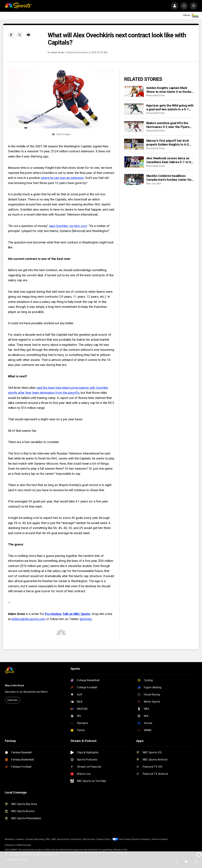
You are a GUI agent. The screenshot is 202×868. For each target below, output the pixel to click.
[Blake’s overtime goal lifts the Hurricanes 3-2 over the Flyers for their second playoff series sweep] (134, 127)
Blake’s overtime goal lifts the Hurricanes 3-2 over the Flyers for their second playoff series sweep (168, 125)
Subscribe (13, 700)
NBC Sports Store (61, 839)
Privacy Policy (103, 839)
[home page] (18, 6)
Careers (20, 839)
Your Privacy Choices (129, 839)
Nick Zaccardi (154, 184)
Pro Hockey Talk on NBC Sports (68, 614)
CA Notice (145, 839)
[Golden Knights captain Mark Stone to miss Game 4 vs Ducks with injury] (134, 92)
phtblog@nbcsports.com (28, 619)
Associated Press (156, 95)
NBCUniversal (24, 845)
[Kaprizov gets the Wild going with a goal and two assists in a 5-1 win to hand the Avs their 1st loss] (134, 109)
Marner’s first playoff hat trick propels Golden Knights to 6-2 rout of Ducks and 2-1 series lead (170, 143)
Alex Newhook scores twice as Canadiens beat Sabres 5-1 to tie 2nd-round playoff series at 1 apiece (170, 160)
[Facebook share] (11, 35)
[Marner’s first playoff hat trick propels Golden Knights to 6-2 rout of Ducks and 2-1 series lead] (134, 144)
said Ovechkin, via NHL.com (68, 226)
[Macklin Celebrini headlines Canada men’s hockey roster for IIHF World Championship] (134, 179)
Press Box (76, 839)
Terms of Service (160, 839)
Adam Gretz (57, 52)
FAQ (48, 839)
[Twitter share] (20, 35)
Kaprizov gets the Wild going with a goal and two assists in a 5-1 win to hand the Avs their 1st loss (170, 107)
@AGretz (86, 619)
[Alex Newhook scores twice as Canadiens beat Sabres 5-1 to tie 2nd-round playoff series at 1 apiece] (134, 162)
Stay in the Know (15, 685)
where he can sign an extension (62, 178)
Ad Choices (89, 839)
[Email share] (28, 35)
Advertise (10, 839)
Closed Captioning (35, 839)
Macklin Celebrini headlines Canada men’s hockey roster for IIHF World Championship (169, 178)
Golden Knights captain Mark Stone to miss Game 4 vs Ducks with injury (169, 90)
